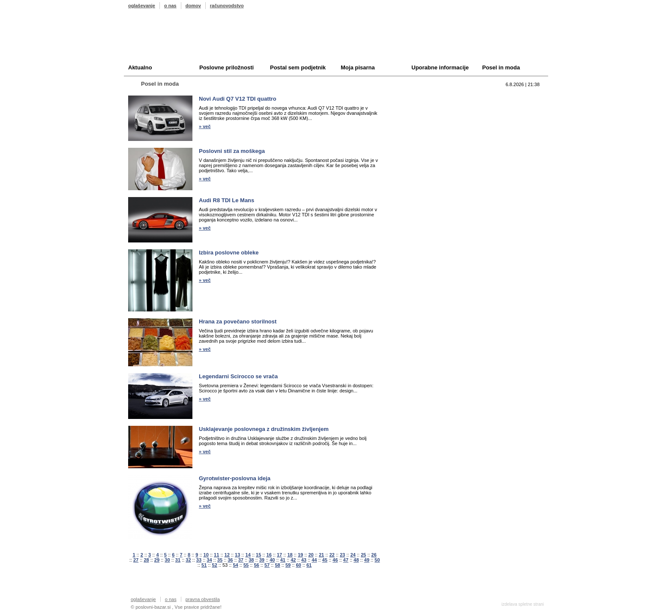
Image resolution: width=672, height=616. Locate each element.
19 (300, 555)
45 (325, 560)
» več (205, 126)
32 (188, 560)
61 (309, 565)
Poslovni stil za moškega (232, 151)
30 (167, 560)
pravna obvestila (203, 599)
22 (332, 555)
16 (269, 555)
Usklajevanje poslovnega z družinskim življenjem (264, 429)
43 (304, 560)
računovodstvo (227, 6)
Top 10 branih (419, 97)
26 (374, 555)
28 (146, 560)
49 (367, 560)
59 (288, 565)
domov (193, 6)
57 (267, 565)
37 (241, 560)
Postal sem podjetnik (298, 67)
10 (206, 555)
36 (230, 560)
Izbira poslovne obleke (229, 253)
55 (246, 565)
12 (227, 555)
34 (209, 560)
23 (342, 555)
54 (235, 565)
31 (178, 560)
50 (377, 560)
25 (363, 555)
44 (314, 560)
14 (248, 555)
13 (237, 555)
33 (199, 560)
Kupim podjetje (421, 123)
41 (283, 560)
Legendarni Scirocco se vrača (238, 376)
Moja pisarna (358, 67)
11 (216, 555)
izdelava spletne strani (523, 604)
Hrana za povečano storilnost (238, 321)
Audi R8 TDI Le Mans (226, 200)
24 (353, 555)
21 (321, 555)
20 (311, 555)
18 (290, 555)
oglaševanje (142, 6)
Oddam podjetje (422, 136)
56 (256, 565)
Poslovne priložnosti (226, 67)
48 (356, 560)
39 (262, 560)
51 (204, 565)
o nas (170, 6)
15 (258, 555)
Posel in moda (501, 67)
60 (298, 565)
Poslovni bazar (178, 40)
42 (293, 560)
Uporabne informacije (440, 67)
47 (346, 560)
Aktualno (140, 67)
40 (272, 560)
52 (215, 565)
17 (279, 555)
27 (136, 560)
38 (251, 560)
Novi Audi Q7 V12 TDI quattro (238, 99)
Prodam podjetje (423, 110)
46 (335, 560)
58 (277, 565)
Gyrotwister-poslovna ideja (235, 478)
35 (220, 560)
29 (157, 560)
